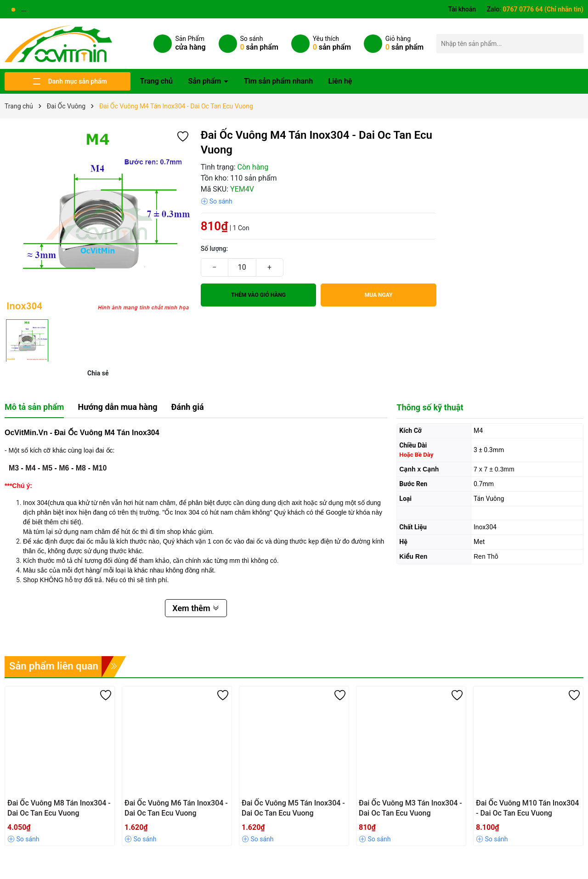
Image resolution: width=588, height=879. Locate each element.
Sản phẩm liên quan (54, 666)
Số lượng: (215, 249)
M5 (47, 468)
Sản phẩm (205, 81)
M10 (99, 468)
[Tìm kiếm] (574, 43)
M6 (64, 468)
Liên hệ (340, 81)
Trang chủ (156, 81)
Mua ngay (379, 295)
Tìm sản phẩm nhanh (278, 81)
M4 (30, 468)
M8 (81, 468)
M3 (14, 468)
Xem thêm (196, 608)
